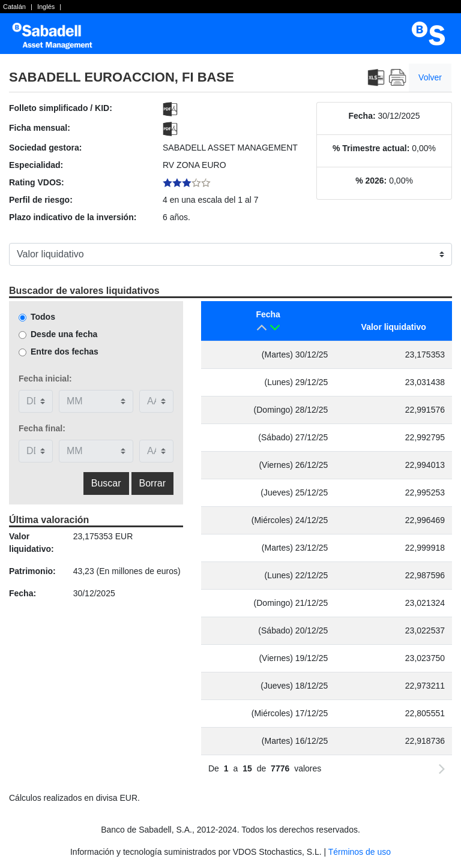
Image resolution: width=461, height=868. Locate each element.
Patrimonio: (32, 571)
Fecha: (362, 116)
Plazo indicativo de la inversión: (73, 217)
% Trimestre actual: (371, 148)
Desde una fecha (64, 334)
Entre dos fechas (65, 352)
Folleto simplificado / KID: (61, 108)
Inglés (46, 7)
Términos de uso (360, 852)
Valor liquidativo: (32, 543)
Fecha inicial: (45, 379)
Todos (43, 317)
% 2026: (371, 181)
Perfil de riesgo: (41, 200)
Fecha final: (42, 428)
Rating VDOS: (37, 182)
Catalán (14, 7)
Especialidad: (36, 165)
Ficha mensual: (40, 128)
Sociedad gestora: (45, 148)
